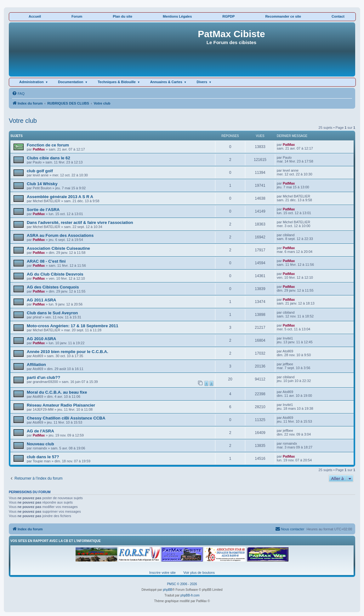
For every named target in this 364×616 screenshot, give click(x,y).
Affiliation (36, 365)
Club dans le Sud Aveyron (52, 313)
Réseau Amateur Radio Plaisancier (61, 405)
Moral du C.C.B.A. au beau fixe (57, 392)
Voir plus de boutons (199, 573)
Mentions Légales (177, 16)
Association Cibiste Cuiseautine (58, 248)
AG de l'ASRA (40, 431)
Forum (77, 16)
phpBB (168, 590)
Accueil (35, 16)
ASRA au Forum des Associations (60, 235)
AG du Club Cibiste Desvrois (55, 274)
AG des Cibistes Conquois (53, 287)
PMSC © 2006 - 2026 (182, 584)
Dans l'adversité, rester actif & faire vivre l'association (80, 222)
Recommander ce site (283, 16)
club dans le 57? (43, 457)
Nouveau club (40, 444)
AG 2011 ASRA (41, 300)
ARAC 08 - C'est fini (46, 261)
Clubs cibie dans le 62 (48, 158)
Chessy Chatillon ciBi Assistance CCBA (66, 418)
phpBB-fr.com (190, 595)
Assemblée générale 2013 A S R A (60, 197)
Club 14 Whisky (42, 184)
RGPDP (228, 16)
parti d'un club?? (43, 377)
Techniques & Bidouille (117, 82)
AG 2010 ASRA (41, 339)
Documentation (71, 82)
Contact (338, 16)
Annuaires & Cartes (166, 82)
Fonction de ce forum (48, 145)
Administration (31, 82)
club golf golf (40, 171)
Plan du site (122, 16)
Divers (202, 82)
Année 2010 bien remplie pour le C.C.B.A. (68, 352)
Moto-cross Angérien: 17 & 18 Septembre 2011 (72, 326)
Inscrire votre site (162, 573)
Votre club (23, 121)
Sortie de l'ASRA (43, 210)
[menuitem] (18, 94)
